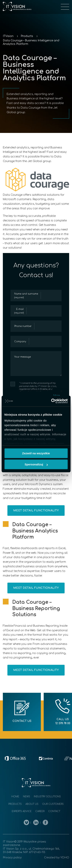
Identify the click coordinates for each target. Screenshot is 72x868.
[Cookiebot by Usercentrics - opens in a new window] (51, 401)
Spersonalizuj (36, 464)
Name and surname (26, 296)
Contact (54, 811)
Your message (23, 357)
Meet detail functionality (36, 511)
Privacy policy (12, 858)
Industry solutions (47, 797)
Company (20, 341)
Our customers (53, 804)
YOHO (65, 858)
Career (40, 811)
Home (15, 797)
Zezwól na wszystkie (36, 453)
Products (15, 804)
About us (32, 804)
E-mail (19, 311)
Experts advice (22, 811)
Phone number (23, 326)
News (27, 797)
